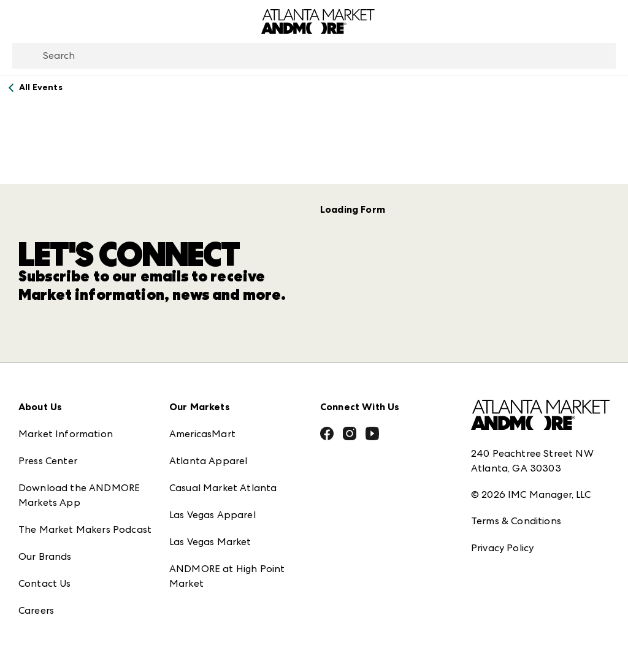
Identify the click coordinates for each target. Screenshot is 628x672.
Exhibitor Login (53, 628)
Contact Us (45, 574)
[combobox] (314, 56)
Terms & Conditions (516, 511)
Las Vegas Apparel (213, 505)
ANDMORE (195, 601)
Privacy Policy (502, 538)
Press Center (48, 451)
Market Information (66, 424)
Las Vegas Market (210, 532)
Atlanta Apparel (208, 451)
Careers (36, 601)
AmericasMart (202, 424)
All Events (41, 87)
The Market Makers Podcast (85, 520)
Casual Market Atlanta (223, 478)
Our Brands (45, 547)
